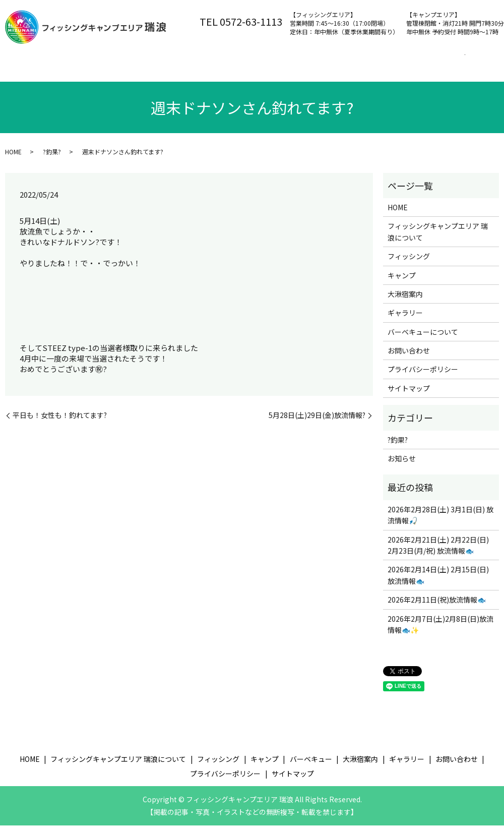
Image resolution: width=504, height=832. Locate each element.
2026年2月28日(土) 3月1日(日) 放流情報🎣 (440, 521)
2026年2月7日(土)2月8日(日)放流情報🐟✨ (440, 630)
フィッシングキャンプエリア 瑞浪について (126, 61)
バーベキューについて (423, 338)
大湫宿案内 (409, 61)
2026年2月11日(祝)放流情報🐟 (437, 606)
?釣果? (52, 158)
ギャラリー (405, 319)
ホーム (26, 61)
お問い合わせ (37, 77)
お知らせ (402, 464)
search (79, 78)
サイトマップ (409, 394)
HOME (13, 158)
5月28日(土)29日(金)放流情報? (317, 421)
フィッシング (236, 61)
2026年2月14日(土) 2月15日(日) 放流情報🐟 (438, 581)
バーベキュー (349, 61)
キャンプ (292, 61)
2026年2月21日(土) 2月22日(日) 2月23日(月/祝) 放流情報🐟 (438, 551)
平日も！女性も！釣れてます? (60, 421)
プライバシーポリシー (423, 376)
